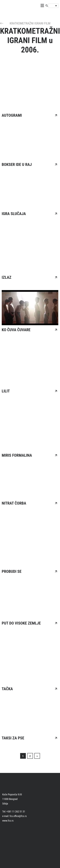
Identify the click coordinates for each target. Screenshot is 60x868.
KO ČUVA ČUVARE (16, 330)
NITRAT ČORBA (14, 503)
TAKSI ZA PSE (13, 738)
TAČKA (7, 689)
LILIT (6, 391)
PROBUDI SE (12, 571)
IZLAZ (7, 277)
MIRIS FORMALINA (17, 455)
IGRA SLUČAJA (14, 214)
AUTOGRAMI (12, 115)
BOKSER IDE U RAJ (17, 165)
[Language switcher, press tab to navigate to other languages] (53, 6)
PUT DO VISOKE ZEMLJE (21, 623)
